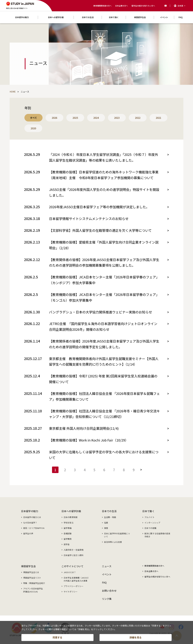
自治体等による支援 (113, 542)
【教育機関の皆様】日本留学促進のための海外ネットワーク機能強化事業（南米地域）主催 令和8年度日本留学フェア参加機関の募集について (104, 175)
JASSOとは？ (70, 572)
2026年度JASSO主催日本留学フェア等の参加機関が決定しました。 (99, 207)
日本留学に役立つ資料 (74, 555)
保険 (106, 528)
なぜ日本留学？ (30, 523)
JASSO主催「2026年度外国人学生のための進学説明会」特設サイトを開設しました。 (104, 192)
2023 (117, 118)
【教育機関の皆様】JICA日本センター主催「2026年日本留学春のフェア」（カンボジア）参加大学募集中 (104, 280)
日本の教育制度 (71, 517)
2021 (158, 118)
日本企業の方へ (122, 6)
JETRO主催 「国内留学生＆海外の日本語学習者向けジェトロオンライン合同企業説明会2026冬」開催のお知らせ (103, 326)
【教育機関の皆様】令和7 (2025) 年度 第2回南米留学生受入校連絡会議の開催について (103, 379)
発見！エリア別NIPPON (34, 528)
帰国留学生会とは (31, 572)
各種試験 (68, 533)
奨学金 (67, 544)
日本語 (180, 6)
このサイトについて (72, 566)
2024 (96, 118)
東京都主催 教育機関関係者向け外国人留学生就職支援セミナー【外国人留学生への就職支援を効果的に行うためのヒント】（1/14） (104, 361)
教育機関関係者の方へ (103, 6)
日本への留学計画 (71, 511)
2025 (75, 118)
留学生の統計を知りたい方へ (143, 6)
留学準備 (68, 528)
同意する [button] (57, 637)
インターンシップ (152, 523)
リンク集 (107, 599)
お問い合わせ (109, 591)
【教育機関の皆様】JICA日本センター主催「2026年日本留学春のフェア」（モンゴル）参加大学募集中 (104, 297)
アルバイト (149, 517)
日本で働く (148, 511)
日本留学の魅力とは (32, 517)
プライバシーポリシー (74, 586)
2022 (138, 118)
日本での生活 (109, 511)
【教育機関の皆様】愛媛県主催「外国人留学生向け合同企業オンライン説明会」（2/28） (104, 245)
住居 (106, 523)
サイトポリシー (71, 592)
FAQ (104, 582)
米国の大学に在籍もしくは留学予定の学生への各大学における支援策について (104, 455)
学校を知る (69, 523)
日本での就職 (150, 528)
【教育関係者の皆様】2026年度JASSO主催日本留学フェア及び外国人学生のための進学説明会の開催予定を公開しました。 (104, 344)
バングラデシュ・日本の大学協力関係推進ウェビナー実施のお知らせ (100, 312)
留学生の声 (28, 533)
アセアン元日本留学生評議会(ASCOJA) (33, 590)
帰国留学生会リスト (32, 578)
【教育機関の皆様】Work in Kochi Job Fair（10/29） (89, 440)
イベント (107, 574)
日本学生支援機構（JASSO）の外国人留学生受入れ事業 (77, 579)
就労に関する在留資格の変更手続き (157, 535)
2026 (54, 118)
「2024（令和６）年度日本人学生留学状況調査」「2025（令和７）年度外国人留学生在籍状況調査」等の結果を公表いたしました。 (104, 157)
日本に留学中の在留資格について (117, 535)
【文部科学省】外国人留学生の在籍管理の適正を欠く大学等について (100, 230)
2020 (33, 128)
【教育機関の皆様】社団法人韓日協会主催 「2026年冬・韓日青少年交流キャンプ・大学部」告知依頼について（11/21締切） (104, 414)
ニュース (107, 566)
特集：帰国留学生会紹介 (34, 583)
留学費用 (68, 539)
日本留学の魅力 (30, 511)
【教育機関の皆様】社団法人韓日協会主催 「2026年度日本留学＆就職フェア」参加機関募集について (104, 396)
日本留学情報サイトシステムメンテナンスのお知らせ (89, 218)
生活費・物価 (110, 517)
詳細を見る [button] (136, 637)
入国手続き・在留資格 (74, 550)
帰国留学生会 (28, 566)
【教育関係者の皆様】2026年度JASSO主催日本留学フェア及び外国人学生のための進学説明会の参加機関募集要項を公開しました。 (104, 262)
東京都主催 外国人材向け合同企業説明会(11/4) (84, 428)
